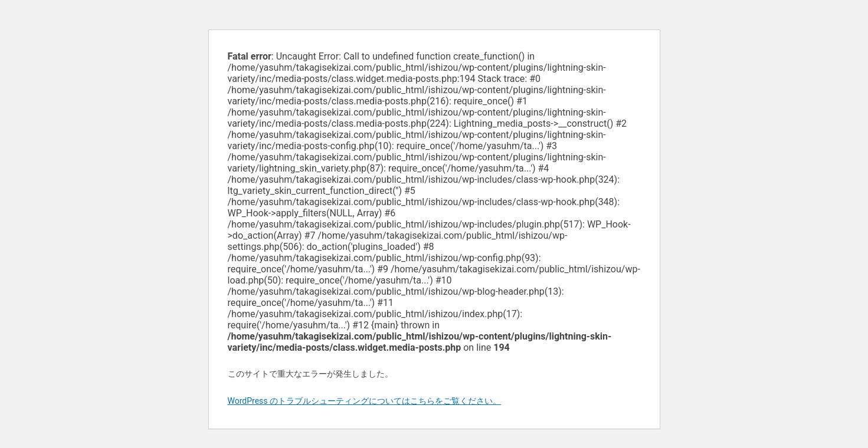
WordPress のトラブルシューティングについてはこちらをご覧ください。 (365, 401)
